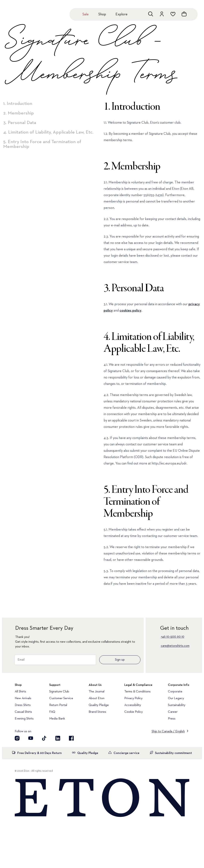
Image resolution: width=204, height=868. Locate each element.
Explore (122, 14)
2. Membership (19, 113)
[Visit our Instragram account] (17, 738)
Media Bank (57, 719)
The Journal (97, 692)
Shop (102, 14)
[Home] (102, 798)
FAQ (52, 712)
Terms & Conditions (137, 692)
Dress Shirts (23, 705)
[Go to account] (162, 14)
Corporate (175, 692)
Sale (85, 14)
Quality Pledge (99, 705)
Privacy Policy (133, 698)
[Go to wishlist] (173, 14)
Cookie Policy (133, 712)
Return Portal (58, 705)
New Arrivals (23, 698)
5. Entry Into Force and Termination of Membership (42, 144)
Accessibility (133, 705)
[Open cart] (184, 14)
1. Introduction (18, 104)
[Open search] (151, 14)
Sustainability (177, 705)
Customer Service (61, 698)
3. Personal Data (20, 123)
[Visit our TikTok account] (44, 738)
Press (172, 719)
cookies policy (130, 311)
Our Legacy (176, 698)
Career (173, 712)
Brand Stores (97, 712)
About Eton (97, 698)
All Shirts (20, 692)
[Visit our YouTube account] (31, 738)
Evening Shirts (24, 719)
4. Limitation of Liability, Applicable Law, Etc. (48, 132)
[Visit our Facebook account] (71, 738)
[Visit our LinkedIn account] (58, 738)
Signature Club (59, 692)
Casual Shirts (23, 712)
